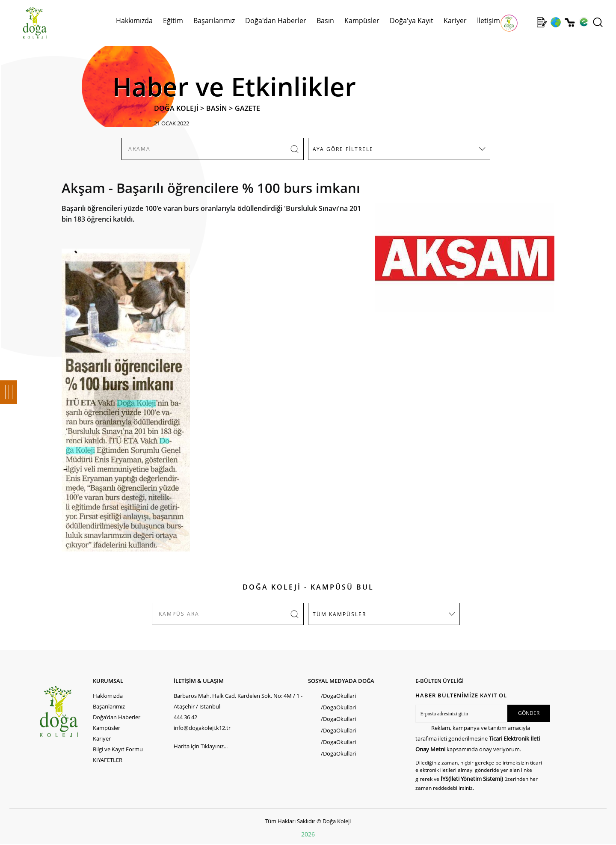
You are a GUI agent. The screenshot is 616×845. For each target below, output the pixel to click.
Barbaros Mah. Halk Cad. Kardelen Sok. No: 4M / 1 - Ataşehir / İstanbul (238, 701)
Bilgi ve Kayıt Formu (118, 749)
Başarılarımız (214, 21)
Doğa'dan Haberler (276, 21)
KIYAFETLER (108, 760)
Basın (325, 21)
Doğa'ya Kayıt (412, 21)
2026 (308, 834)
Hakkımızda (134, 21)
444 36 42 (185, 717)
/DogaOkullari (338, 696)
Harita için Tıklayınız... (201, 746)
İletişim (489, 21)
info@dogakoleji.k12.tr (202, 728)
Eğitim (173, 21)
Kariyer (455, 21)
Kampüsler (362, 21)
